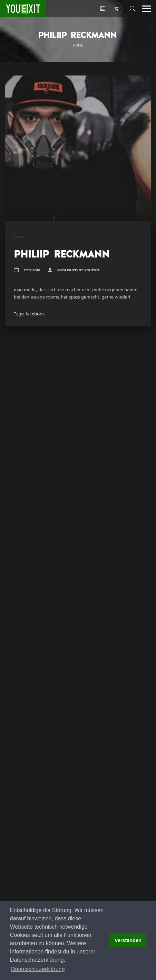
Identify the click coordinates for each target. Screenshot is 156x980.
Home (78, 46)
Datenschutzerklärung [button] (38, 969)
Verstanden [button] (128, 940)
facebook (35, 314)
